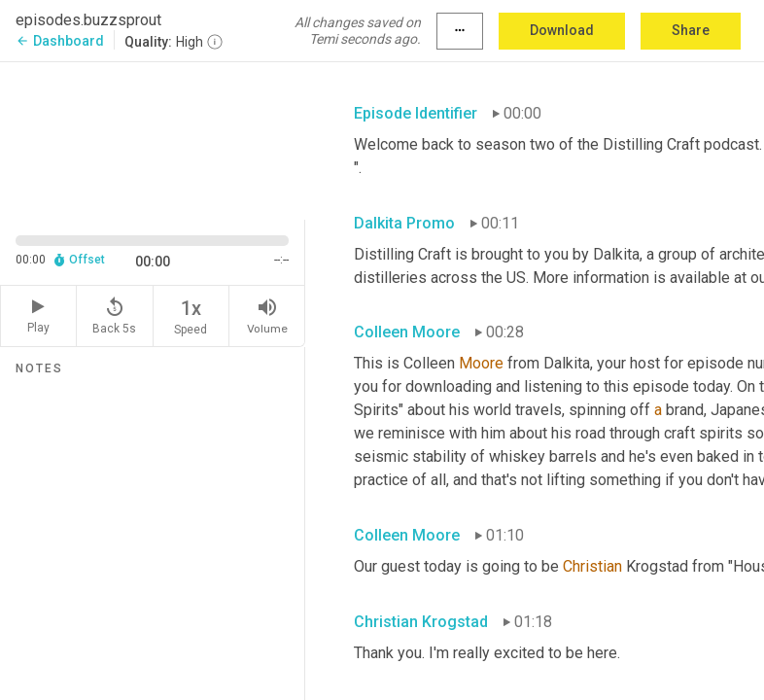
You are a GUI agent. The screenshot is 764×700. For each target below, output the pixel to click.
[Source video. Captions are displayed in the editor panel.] (153, 139)
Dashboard (60, 41)
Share (691, 30)
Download (562, 30)
